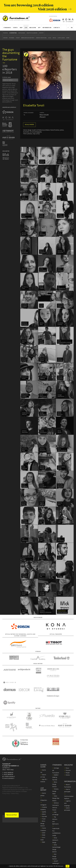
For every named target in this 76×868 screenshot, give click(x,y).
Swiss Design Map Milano (56, 775)
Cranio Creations (41, 38)
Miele (54, 38)
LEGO (50, 38)
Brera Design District (28, 38)
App (39, 28)
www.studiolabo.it (9, 755)
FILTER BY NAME (7, 77)
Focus (67, 745)
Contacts (57, 28)
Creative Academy (32, 33)
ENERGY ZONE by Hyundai (55, 754)
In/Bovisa (56, 852)
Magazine (33, 28)
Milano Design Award (55, 856)
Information (47, 28)
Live (26, 28)
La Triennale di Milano (56, 847)
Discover (67, 747)
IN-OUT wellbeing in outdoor (56, 840)
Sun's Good (61, 38)
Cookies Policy (15, 770)
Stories (67, 752)
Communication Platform (69, 773)
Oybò (68, 38)
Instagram (22, 33)
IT (68, 28)
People (67, 749)
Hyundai (12, 38)
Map (21, 28)
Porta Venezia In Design (55, 817)
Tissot (18, 38)
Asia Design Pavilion (55, 833)
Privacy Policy (6, 770)
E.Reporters (13, 33)
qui (62, 866)
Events (15, 28)
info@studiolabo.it (10, 753)
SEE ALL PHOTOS (29, 125)
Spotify (41, 33)
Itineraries (7, 28)
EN (72, 28)
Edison (5, 38)
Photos (6, 33)
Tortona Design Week (55, 768)
